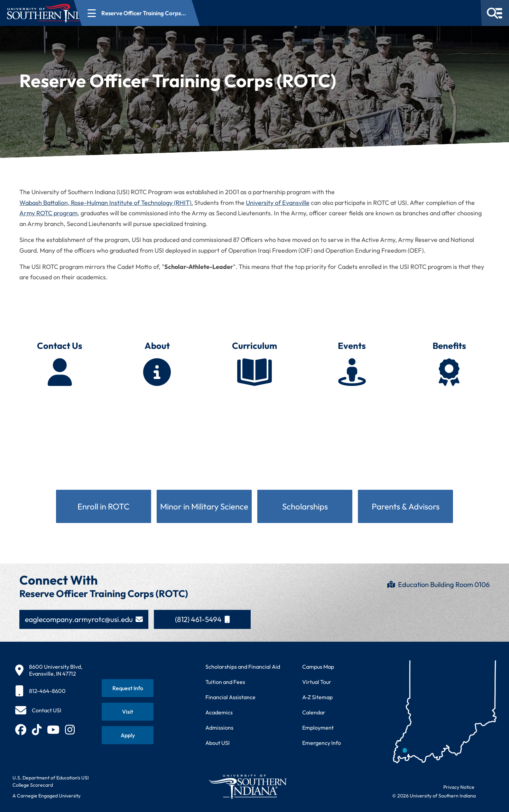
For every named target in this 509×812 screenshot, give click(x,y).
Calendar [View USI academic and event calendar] (314, 712)
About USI (218, 743)
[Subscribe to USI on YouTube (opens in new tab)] (53, 730)
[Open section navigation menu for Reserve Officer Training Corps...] (178, 13)
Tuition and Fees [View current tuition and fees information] (225, 682)
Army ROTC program (48, 213)
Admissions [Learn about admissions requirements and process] (219, 728)
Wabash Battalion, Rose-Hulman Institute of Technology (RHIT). (106, 203)
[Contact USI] (38, 710)
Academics (219, 712)
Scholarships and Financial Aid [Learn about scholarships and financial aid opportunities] (243, 667)
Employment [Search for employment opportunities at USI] (318, 728)
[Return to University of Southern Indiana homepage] (247, 787)
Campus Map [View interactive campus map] (318, 667)
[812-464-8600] (49, 691)
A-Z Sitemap (317, 697)
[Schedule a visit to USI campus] (128, 712)
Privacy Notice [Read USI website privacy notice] (459, 787)
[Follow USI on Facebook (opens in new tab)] (21, 730)
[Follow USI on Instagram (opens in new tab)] (70, 730)
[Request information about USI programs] (128, 688)
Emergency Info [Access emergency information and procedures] (322, 743)
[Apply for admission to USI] (128, 735)
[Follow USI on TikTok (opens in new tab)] (37, 730)
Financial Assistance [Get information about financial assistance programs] (230, 697)
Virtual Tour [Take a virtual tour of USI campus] (317, 682)
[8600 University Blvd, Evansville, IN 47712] (49, 670)
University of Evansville (278, 203)
